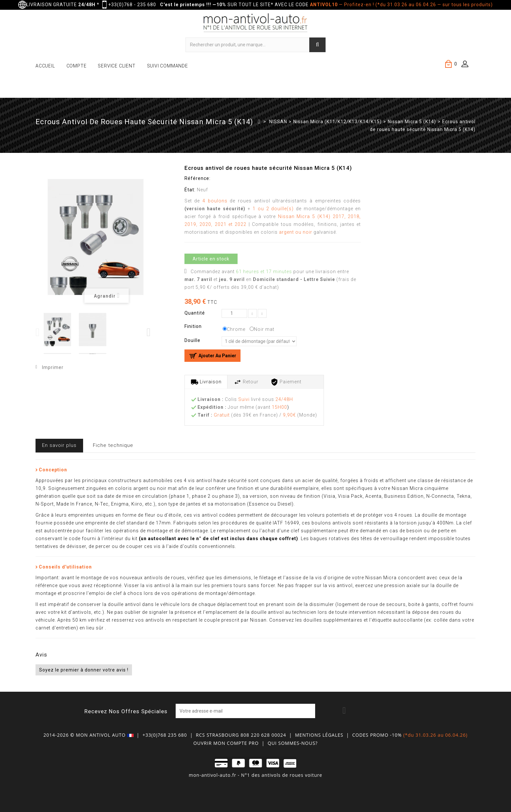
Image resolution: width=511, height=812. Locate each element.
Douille (193, 340)
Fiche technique (113, 445)
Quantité (195, 313)
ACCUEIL (45, 66)
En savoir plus (59, 445)
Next (149, 332)
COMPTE (77, 66)
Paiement (286, 382)
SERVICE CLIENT (117, 66)
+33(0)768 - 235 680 (132, 5)
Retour (246, 382)
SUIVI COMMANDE (168, 66)
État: (190, 190)
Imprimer (53, 367)
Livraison (206, 382)
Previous (38, 332)
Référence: (197, 178)
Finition (194, 326)
